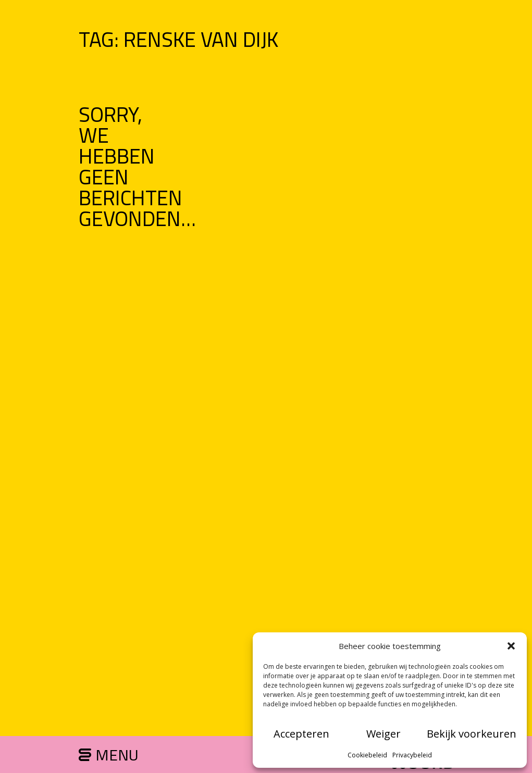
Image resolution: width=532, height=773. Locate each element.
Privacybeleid (412, 755)
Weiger (383, 734)
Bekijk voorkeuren (472, 734)
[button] (511, 646)
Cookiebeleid (367, 755)
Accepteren (301, 734)
